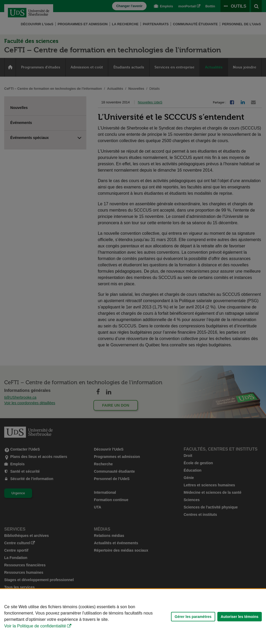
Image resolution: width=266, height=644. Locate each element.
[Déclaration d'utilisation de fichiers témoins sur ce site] (133, 616)
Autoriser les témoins (240, 617)
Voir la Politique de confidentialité (35, 626)
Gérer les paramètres (193, 617)
